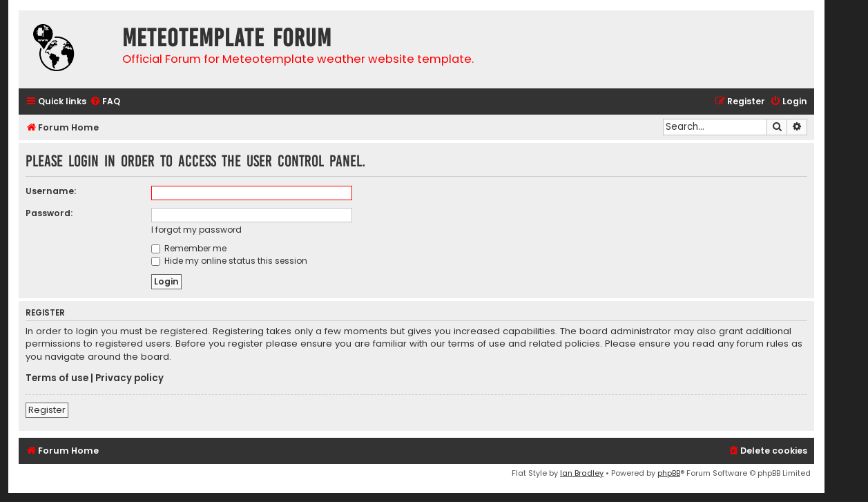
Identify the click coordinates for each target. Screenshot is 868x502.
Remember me (189, 248)
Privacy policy (129, 378)
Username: (51, 191)
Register (47, 410)
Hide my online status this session (229, 261)
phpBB (669, 473)
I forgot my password (196, 230)
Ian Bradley (582, 473)
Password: (49, 213)
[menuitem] (105, 102)
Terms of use (57, 378)
